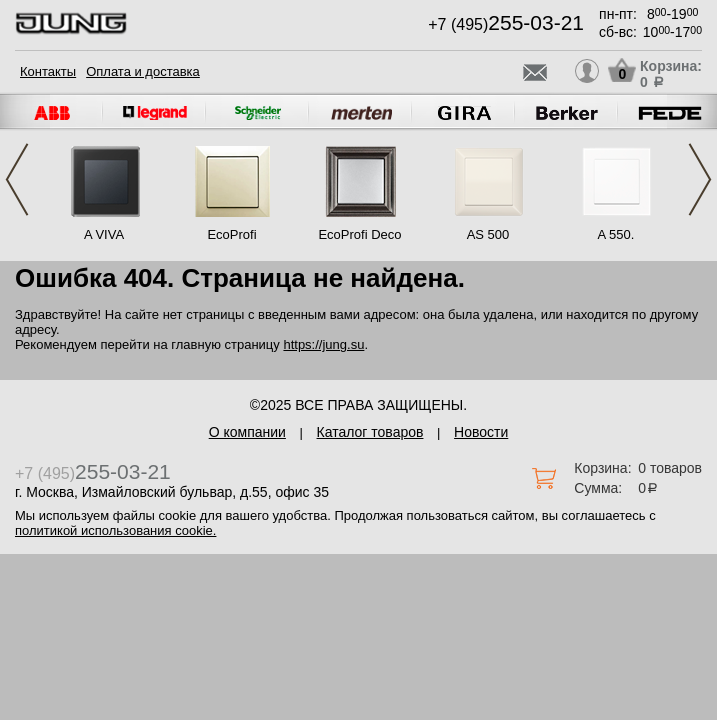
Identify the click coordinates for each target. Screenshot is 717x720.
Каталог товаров (370, 432)
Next (700, 179)
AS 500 (488, 234)
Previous (17, 179)
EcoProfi (231, 234)
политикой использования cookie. (115, 530)
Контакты (48, 71)
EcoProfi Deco (359, 234)
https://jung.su (323, 344)
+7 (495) (506, 24)
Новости (481, 432)
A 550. (616, 234)
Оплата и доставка (143, 71)
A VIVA (104, 234)
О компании (247, 432)
